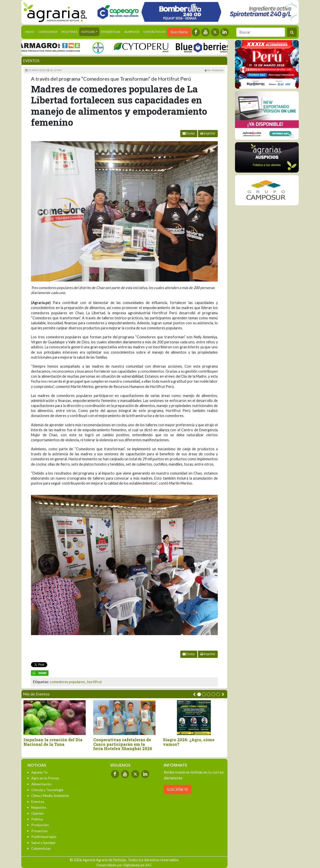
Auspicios (132, 32)
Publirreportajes (44, 837)
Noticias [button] (88, 32)
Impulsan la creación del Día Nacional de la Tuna (53, 742)
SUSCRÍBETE (178, 789)
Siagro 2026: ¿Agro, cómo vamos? (189, 742)
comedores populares (67, 682)
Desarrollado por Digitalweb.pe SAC (124, 865)
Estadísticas (111, 32)
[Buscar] (261, 32)
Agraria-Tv (39, 772)
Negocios (39, 807)
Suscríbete (179, 32)
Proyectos (39, 831)
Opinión (37, 813)
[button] (199, 694)
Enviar (189, 133)
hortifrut (94, 682)
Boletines (69, 32)
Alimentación (41, 784)
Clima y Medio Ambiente (50, 795)
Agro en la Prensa (45, 778)
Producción (40, 825)
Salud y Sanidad (43, 843)
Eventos (31, 61)
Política (37, 819)
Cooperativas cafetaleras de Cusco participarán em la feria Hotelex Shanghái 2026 (123, 744)
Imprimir (208, 133)
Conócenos (48, 32)
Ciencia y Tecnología (47, 790)
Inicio (31, 31)
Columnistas (41, 848)
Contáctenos (154, 32)
